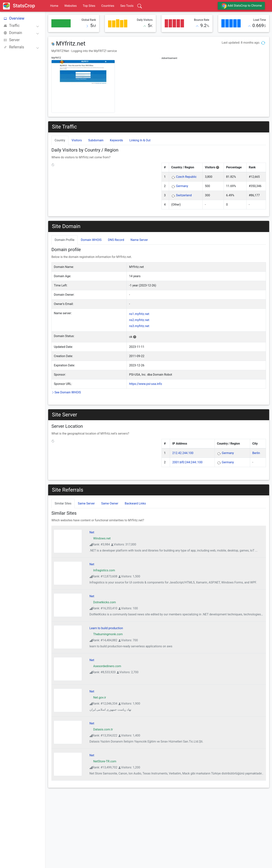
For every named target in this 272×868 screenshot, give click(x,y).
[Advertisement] (214, 87)
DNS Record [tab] (116, 240)
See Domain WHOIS (66, 392)
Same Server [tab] (86, 503)
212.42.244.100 (183, 453)
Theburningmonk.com (106, 634)
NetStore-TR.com (103, 761)
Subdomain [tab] (96, 140)
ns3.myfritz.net (139, 326)
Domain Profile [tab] (65, 240)
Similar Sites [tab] (63, 503)
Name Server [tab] (139, 240)
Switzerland (184, 195)
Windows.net (100, 538)
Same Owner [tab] (110, 503)
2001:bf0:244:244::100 (187, 462)
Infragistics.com (102, 570)
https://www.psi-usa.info (145, 384)
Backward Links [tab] (135, 503)
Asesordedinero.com (105, 666)
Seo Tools (127, 6)
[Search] (140, 6)
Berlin (256, 453)
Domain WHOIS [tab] (91, 240)
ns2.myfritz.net (139, 320)
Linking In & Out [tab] (140, 140)
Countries (108, 6)
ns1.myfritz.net (139, 314)
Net (92, 532)
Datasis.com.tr (101, 729)
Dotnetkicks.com (103, 602)
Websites (70, 6)
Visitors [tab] (77, 140)
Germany (182, 186)
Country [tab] (60, 140)
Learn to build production (106, 628)
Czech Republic (186, 177)
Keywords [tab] (117, 140)
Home (54, 6)
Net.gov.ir (98, 697)
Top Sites (89, 6)
